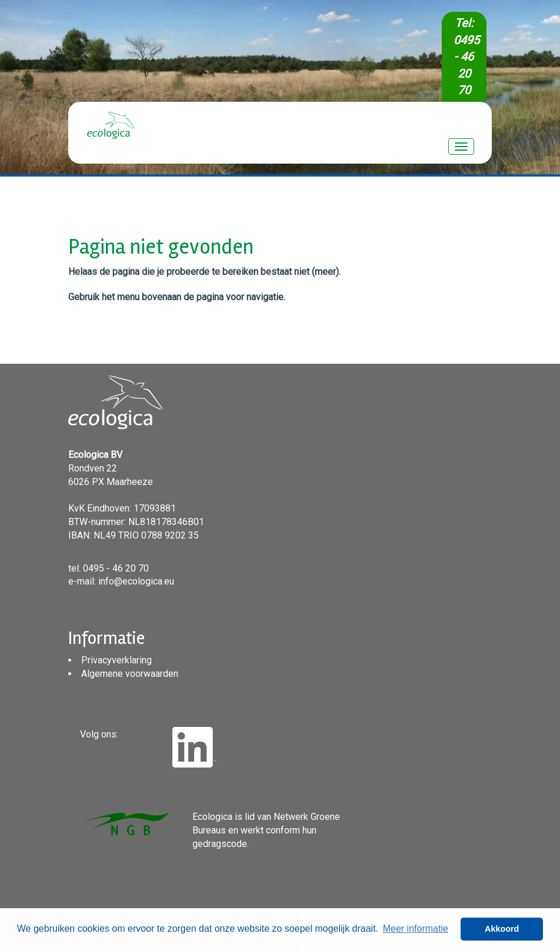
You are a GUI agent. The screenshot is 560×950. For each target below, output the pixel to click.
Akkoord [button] (502, 929)
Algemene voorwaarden (130, 674)
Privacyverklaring (116, 660)
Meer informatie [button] (416, 929)
